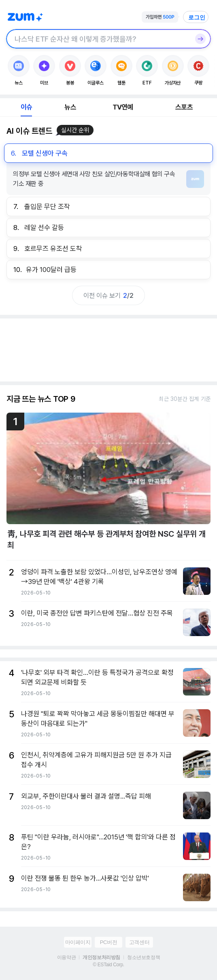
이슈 (26, 107)
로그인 (197, 17)
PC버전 (108, 942)
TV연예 (123, 107)
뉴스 (70, 107)
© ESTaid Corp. (108, 965)
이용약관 (66, 957)
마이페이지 (78, 942)
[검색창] (98, 39)
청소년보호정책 (144, 957)
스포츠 (184, 107)
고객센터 (139, 942)
